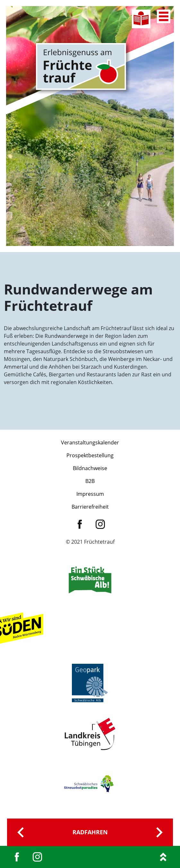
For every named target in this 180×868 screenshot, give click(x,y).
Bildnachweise (90, 468)
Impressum (90, 494)
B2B (90, 481)
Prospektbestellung (90, 455)
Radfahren (90, 832)
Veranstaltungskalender (90, 443)
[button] (12, 856)
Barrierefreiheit (90, 507)
